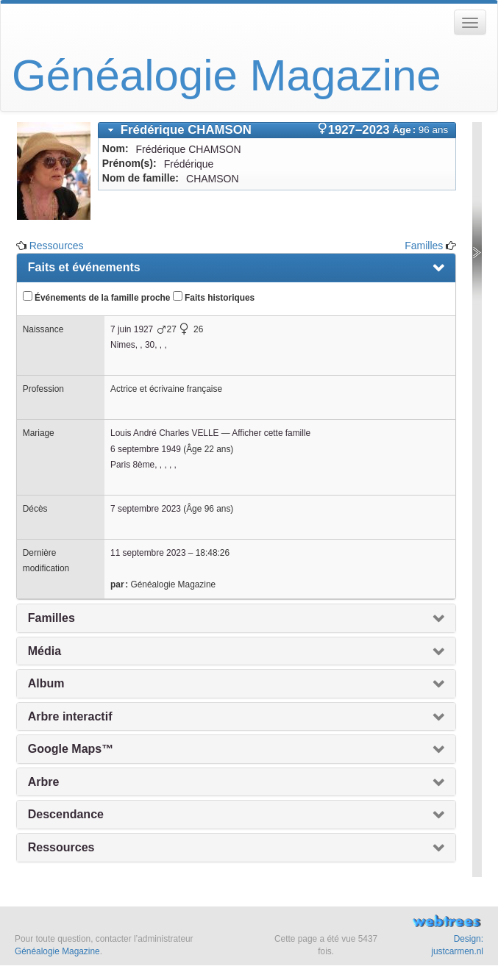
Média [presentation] (45, 651)
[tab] (277, 130)
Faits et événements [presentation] (84, 267)
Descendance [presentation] (66, 814)
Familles (424, 246)
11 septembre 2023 (148, 553)
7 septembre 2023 (146, 509)
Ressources (57, 246)
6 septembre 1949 (146, 449)
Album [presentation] (46, 683)
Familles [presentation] (51, 618)
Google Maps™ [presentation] (71, 749)
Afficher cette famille (271, 433)
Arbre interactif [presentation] (70, 716)
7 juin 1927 (132, 329)
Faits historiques (214, 297)
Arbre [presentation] (44, 782)
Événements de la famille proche (97, 297)
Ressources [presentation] (61, 847)
